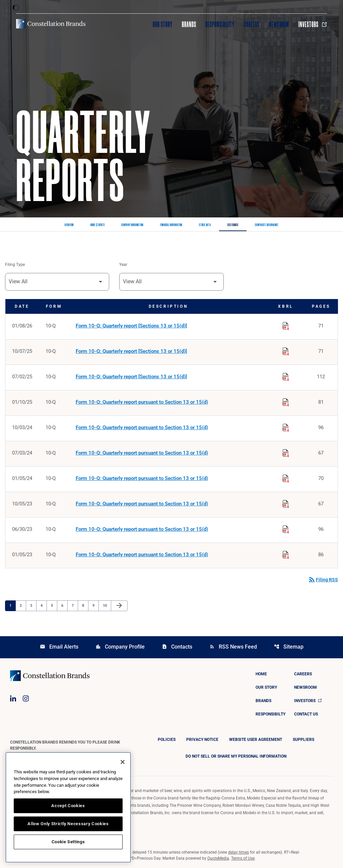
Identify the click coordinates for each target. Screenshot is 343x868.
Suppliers (303, 740)
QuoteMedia (218, 858)
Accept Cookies (68, 806)
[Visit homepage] (51, 24)
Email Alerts (59, 647)
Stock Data (205, 225)
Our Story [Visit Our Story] (163, 24)
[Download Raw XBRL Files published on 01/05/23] (286, 554)
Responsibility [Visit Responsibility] (220, 24)
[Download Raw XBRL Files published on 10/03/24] (286, 426)
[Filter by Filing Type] (57, 282)
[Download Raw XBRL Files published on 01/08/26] (286, 325)
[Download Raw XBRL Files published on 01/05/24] (286, 477)
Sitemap (289, 647)
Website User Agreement (256, 740)
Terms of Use (243, 858)
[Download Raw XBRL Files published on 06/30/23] (286, 528)
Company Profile (120, 647)
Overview (69, 225)
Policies (167, 740)
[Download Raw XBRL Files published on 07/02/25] (286, 376)
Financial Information (171, 225)
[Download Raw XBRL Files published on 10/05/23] (286, 503)
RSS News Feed (233, 647)
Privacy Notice (202, 740)
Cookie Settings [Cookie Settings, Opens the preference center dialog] (68, 842)
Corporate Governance (266, 225)
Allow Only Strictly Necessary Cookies (68, 824)
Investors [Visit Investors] (313, 24)
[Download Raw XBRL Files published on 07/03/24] (286, 452)
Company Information (132, 225)
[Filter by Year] (171, 282)
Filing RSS (323, 580)
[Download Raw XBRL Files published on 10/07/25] (286, 350)
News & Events (97, 225)
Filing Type (15, 265)
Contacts (177, 647)
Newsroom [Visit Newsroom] (279, 24)
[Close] (123, 762)
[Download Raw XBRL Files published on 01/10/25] (286, 401)
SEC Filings (233, 225)
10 (107, 605)
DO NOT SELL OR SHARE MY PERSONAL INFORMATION (236, 756)
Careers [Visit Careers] (252, 24)
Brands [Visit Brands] (189, 24)
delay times (238, 852)
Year (123, 265)
